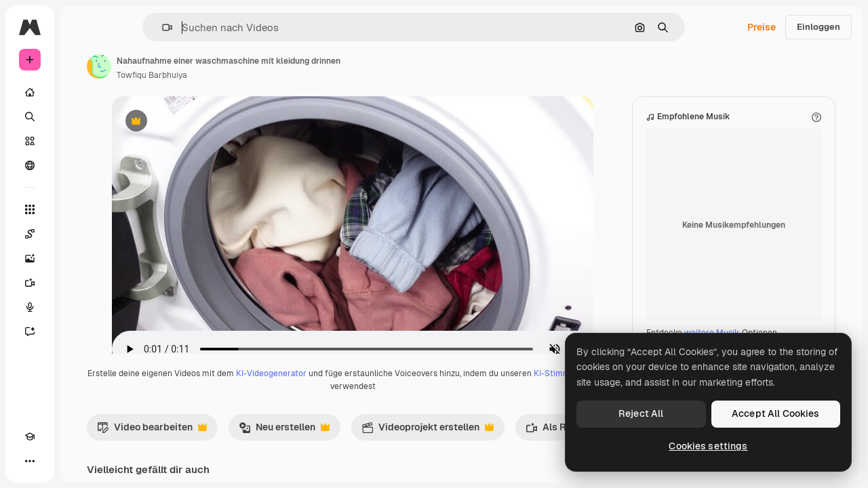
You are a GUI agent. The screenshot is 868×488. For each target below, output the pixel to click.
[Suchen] (81, 117)
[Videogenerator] (81, 283)
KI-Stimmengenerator (397, 400)
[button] (213, 27)
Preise (762, 27)
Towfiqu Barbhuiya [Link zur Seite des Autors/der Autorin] (255, 75)
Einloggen (818, 27)
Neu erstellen (387, 444)
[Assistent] (81, 331)
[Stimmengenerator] (81, 307)
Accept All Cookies (776, 413)
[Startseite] (81, 92)
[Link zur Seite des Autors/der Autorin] (202, 66)
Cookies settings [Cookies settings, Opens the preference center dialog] (708, 446)
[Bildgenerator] (81, 258)
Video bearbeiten (255, 444)
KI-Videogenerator (382, 387)
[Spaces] (81, 234)
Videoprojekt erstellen (531, 444)
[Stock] (81, 141)
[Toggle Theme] (54, 461)
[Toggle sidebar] (133, 27)
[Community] (81, 165)
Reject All (641, 413)
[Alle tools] (81, 209)
